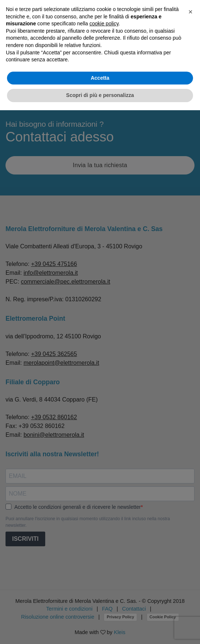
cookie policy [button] (104, 24)
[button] (190, 12)
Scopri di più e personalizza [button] (100, 95)
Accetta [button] (100, 78)
